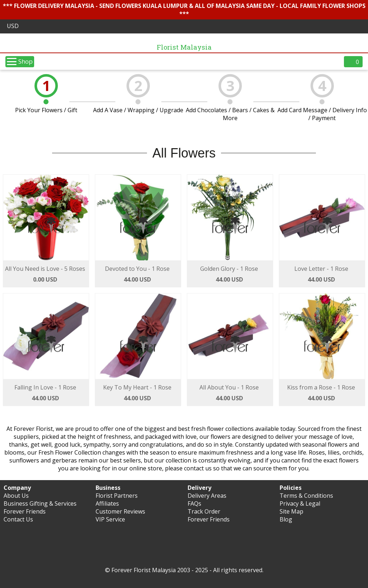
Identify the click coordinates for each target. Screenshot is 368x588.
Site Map (291, 511)
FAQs (194, 503)
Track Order (204, 511)
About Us (16, 496)
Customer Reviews (120, 511)
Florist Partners (117, 496)
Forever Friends (25, 511)
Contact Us (18, 519)
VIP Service (110, 519)
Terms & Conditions (306, 496)
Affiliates (107, 503)
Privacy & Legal (300, 503)
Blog (286, 519)
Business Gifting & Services (40, 503)
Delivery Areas (207, 496)
